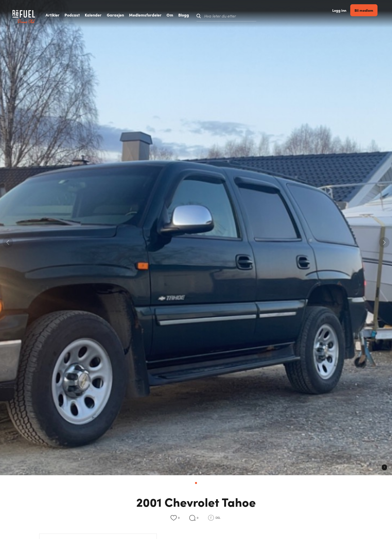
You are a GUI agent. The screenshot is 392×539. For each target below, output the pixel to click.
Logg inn (342, 16)
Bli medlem (367, 16)
